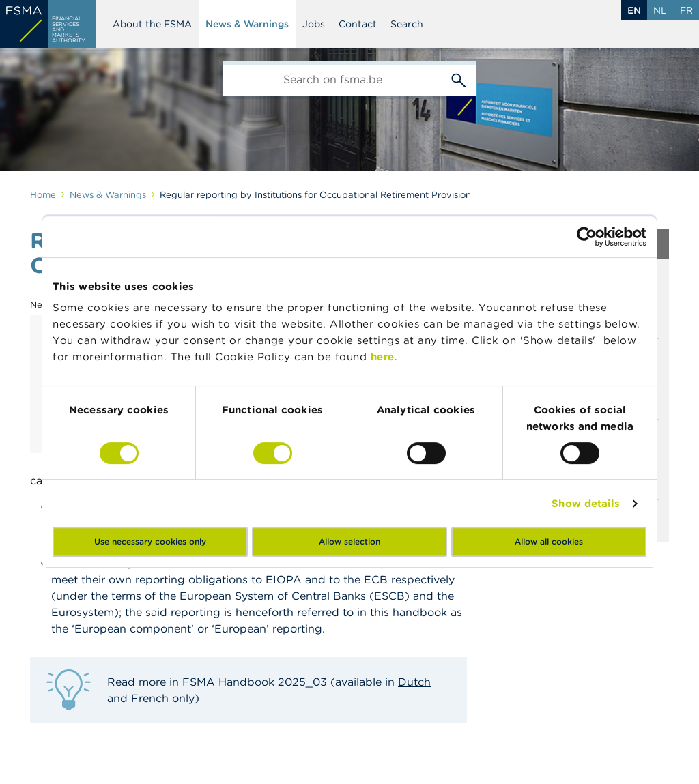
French (150, 698)
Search (407, 24)
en (634, 10)
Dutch (414, 682)
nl (660, 10)
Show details (586, 503)
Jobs (314, 24)
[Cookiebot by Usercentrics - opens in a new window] (587, 237)
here (383, 357)
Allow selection (349, 541)
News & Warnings (247, 24)
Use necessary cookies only (150, 541)
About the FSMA (152, 24)
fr (686, 10)
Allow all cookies (549, 541)
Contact (358, 24)
